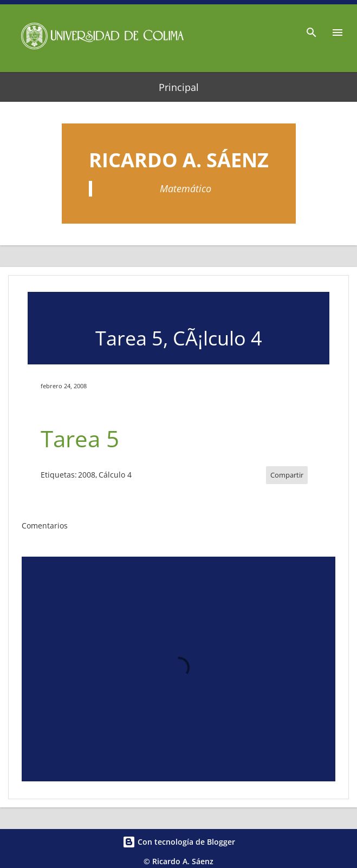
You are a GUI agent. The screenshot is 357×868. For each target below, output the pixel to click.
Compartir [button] (287, 475)
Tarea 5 (80, 438)
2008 (87, 475)
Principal (179, 87)
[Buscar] (311, 29)
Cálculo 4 (115, 475)
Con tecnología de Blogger (179, 842)
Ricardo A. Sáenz (179, 160)
